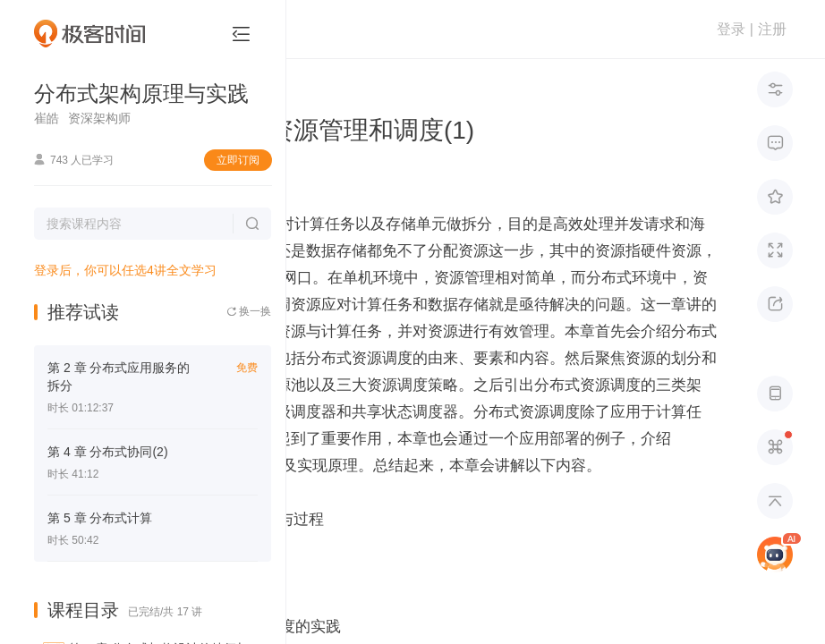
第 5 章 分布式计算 (100, 518)
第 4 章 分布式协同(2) (108, 452)
